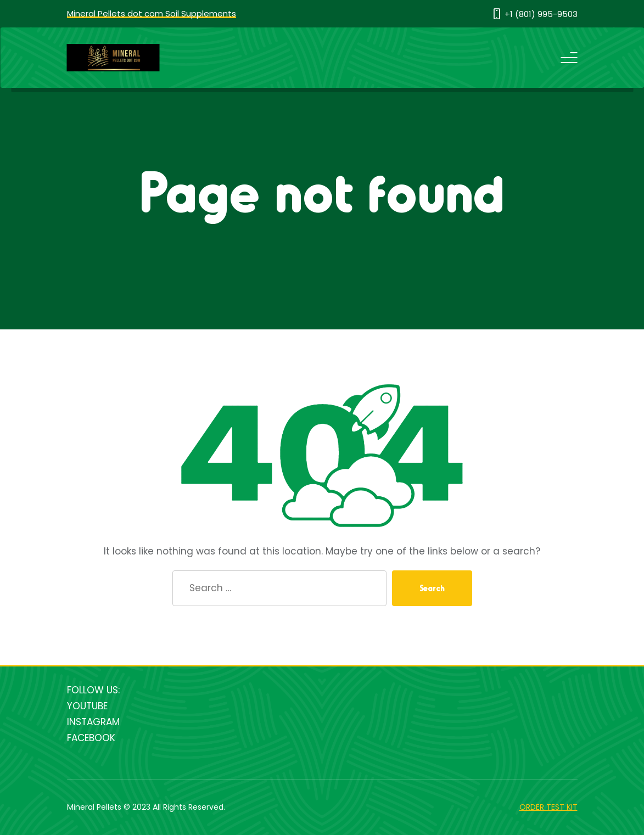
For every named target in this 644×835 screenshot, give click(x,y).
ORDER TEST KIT (548, 807)
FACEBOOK (91, 738)
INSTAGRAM (93, 722)
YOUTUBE (87, 706)
